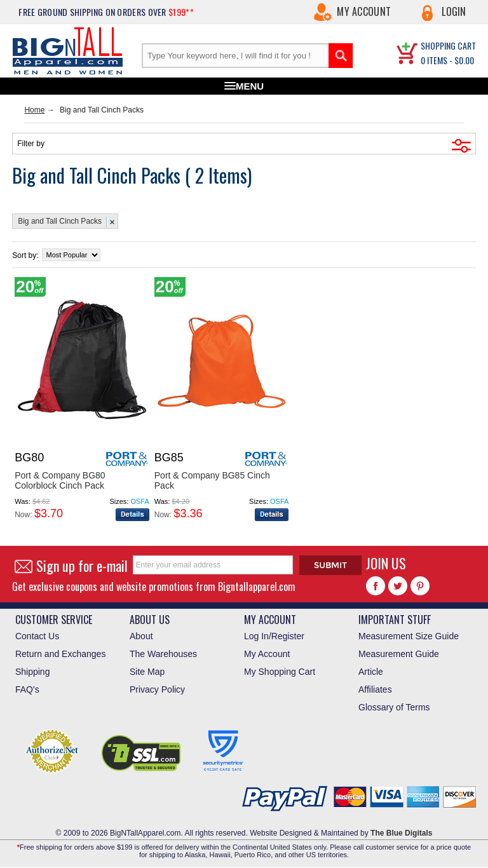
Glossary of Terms (394, 707)
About (141, 636)
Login (454, 11)
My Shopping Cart (280, 672)
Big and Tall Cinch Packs (60, 221)
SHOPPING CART (448, 45)
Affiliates (375, 689)
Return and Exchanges (60, 654)
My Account (364, 11)
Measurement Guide (399, 654)
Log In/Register (274, 636)
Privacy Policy (157, 689)
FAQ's (27, 689)
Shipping (33, 672)
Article (371, 672)
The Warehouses (163, 654)
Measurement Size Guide (409, 636)
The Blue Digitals (401, 833)
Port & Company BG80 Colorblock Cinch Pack (60, 480)
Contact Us (37, 636)
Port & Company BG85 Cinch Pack (212, 480)
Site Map (147, 672)
